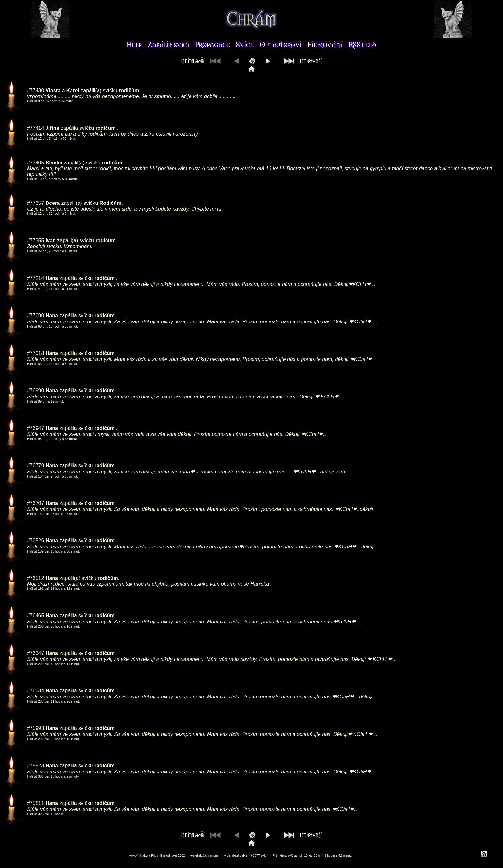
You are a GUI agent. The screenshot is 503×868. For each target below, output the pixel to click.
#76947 (35, 428)
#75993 (35, 728)
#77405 (35, 163)
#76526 (35, 541)
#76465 (35, 616)
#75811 (35, 803)
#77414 (35, 128)
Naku (144, 856)
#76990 (35, 391)
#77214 (35, 278)
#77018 (35, 353)
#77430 (35, 91)
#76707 (35, 503)
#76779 (35, 466)
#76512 (35, 578)
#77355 (35, 241)
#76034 (35, 691)
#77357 (35, 203)
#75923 (35, 766)
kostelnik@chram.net (205, 856)
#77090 (35, 316)
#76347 (35, 653)
